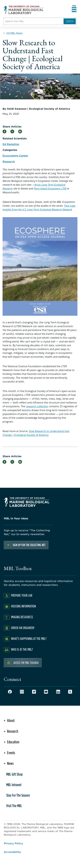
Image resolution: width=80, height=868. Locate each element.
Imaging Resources (22, 617)
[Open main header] (74, 10)
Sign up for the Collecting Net (29, 545)
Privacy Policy (13, 843)
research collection (37, 406)
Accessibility (12, 852)
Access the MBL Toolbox (26, 663)
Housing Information (23, 606)
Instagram (22, 692)
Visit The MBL (14, 806)
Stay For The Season (18, 795)
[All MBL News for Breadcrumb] (14, 33)
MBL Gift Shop (14, 774)
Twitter (70, 692)
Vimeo (34, 692)
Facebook (10, 692)
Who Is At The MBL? (22, 649)
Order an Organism (23, 628)
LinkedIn (58, 692)
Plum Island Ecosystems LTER (50, 189)
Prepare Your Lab (22, 595)
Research (9, 161)
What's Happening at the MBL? (29, 639)
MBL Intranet (14, 785)
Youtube (46, 692)
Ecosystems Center (15, 155)
